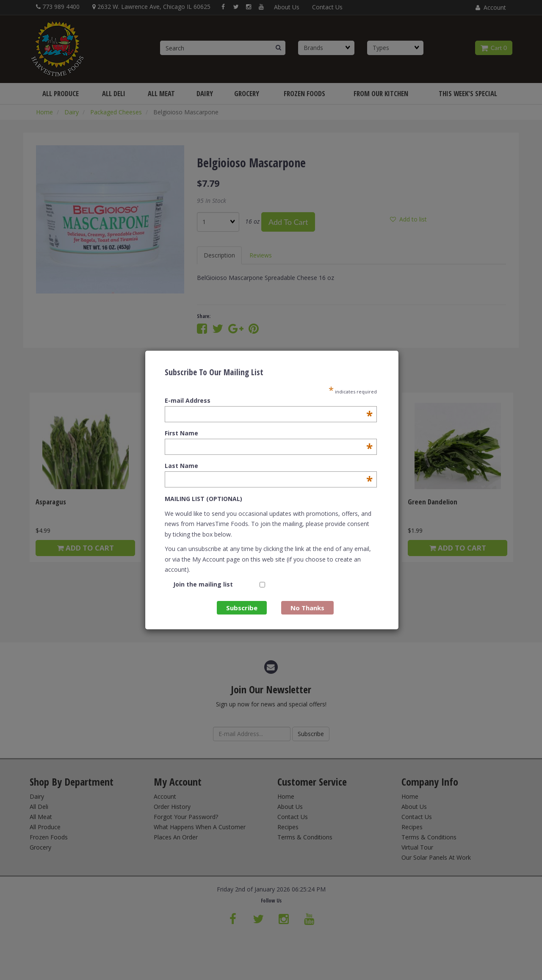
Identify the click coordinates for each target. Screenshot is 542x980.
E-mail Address (269, 401)
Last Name (269, 466)
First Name (269, 433)
